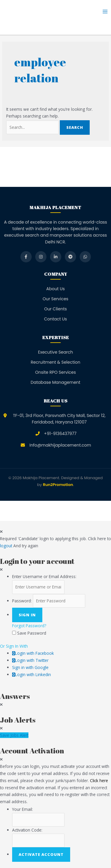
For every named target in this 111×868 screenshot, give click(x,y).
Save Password (32, 633)
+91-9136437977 (60, 434)
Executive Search (56, 352)
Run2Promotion (58, 485)
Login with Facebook (33, 653)
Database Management (56, 382)
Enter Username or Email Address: (44, 576)
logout (6, 546)
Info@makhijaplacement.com (60, 445)
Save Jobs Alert (14, 735)
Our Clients (55, 309)
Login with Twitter (30, 660)
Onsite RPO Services (56, 372)
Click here (99, 780)
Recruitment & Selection (55, 362)
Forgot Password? (29, 626)
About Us (55, 289)
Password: (22, 601)
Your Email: (22, 809)
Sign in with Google (30, 667)
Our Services (55, 299)
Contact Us (55, 319)
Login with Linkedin (32, 674)
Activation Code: (27, 830)
